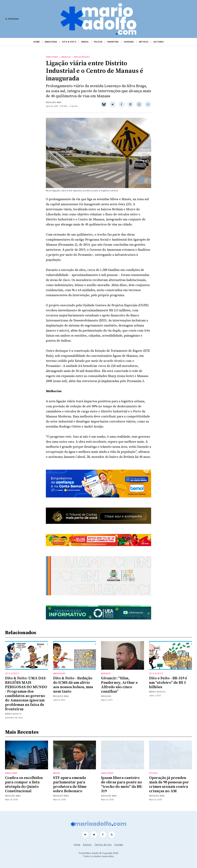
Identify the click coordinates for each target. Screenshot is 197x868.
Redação (106, 696)
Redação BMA (54, 102)
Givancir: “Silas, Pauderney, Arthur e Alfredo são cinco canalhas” (119, 685)
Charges (129, 42)
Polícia (98, 42)
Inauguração (82, 57)
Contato (119, 845)
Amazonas (51, 42)
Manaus (66, 57)
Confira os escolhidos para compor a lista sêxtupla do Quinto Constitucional (24, 784)
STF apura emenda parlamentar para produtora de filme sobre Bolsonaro (70, 784)
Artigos (144, 42)
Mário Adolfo (13, 714)
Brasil (85, 42)
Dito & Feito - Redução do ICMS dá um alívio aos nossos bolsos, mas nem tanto (73, 685)
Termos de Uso (103, 845)
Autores (159, 42)
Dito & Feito (69, 42)
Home (37, 42)
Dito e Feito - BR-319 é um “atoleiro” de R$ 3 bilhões (168, 683)
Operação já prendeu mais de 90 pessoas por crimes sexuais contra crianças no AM (169, 784)
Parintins (113, 42)
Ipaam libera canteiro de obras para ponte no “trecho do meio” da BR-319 (122, 784)
